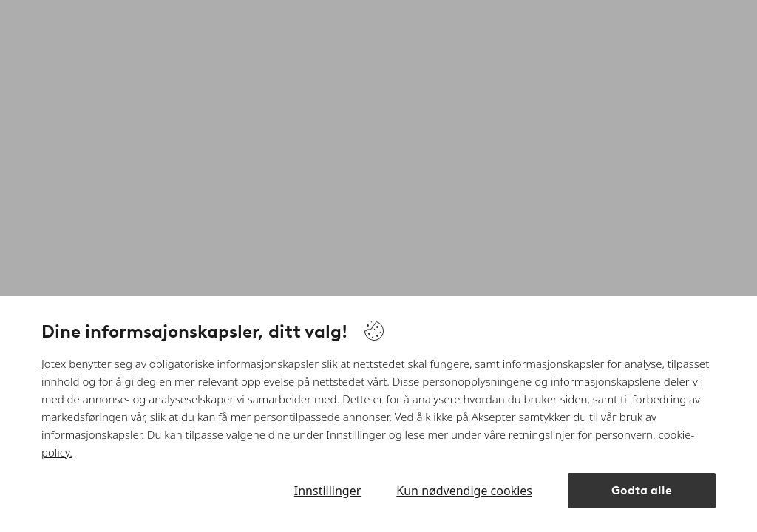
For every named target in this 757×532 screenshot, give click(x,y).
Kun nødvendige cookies (464, 491)
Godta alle (642, 490)
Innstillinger (328, 491)
